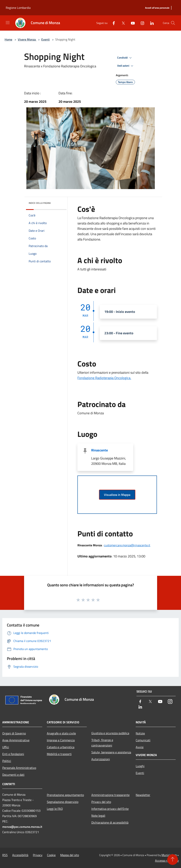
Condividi (125, 58)
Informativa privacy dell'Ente (110, 809)
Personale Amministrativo (19, 768)
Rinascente (99, 450)
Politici (7, 761)
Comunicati (143, 740)
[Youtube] (131, 23)
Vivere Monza (27, 39)
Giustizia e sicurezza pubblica (110, 733)
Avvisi (140, 747)
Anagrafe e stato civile (61, 733)
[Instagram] (141, 23)
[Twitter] (122, 23)
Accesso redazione (167, 861)
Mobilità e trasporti (59, 754)
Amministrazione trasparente (110, 795)
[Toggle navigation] (8, 23)
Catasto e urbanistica (61, 747)
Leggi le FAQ (55, 809)
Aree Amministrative (16, 740)
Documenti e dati (13, 775)
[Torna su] (173, 860)
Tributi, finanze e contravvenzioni (102, 743)
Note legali (98, 816)
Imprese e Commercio (61, 740)
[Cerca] (173, 23)
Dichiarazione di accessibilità (110, 822)
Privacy (38, 855)
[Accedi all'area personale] (157, 8)
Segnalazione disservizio (63, 802)
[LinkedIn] (150, 23)
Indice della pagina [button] (40, 203)
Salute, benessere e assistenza (111, 752)
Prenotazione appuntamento (65, 795)
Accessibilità (20, 855)
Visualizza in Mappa (117, 495)
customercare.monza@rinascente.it (127, 545)
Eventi (45, 39)
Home (8, 39)
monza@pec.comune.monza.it (22, 827)
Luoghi (140, 766)
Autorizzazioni (101, 759)
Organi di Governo (14, 733)
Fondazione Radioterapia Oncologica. (104, 378)
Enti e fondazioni (13, 754)
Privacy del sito (101, 802)
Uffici (6, 747)
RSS (5, 855)
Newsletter (143, 795)
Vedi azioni (126, 66)
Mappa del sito (70, 855)
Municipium (169, 855)
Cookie (51, 855)
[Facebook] (112, 23)
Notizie (140, 733)
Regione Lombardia (18, 8)
